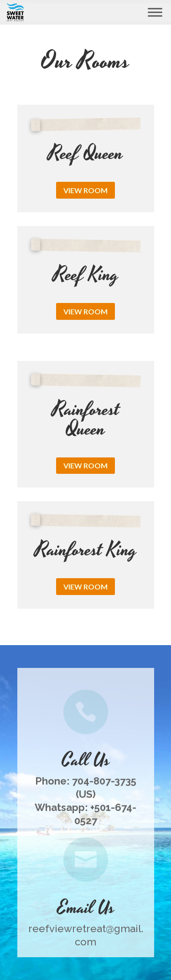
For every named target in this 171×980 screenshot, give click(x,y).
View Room (85, 190)
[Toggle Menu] (155, 12)
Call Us (86, 761)
